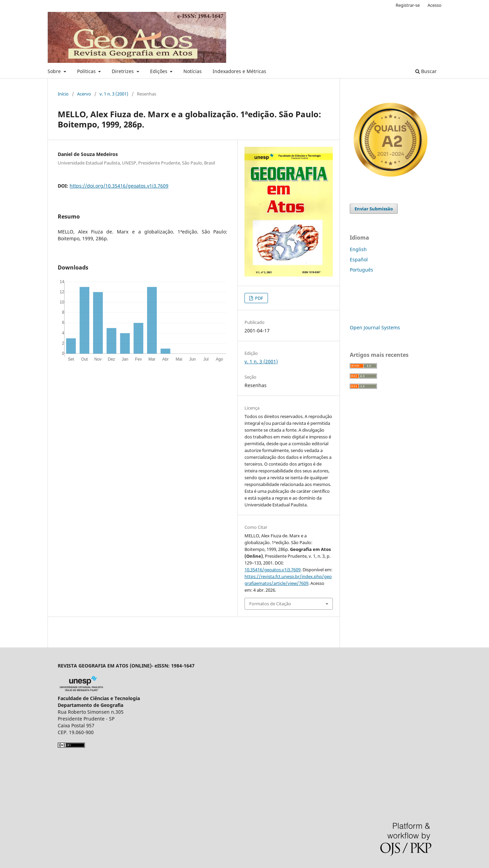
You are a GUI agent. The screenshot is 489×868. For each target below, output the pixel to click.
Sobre (55, 71)
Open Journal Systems (375, 327)
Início (63, 94)
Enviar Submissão (374, 209)
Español (359, 259)
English (358, 249)
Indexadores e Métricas (239, 71)
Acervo (84, 94)
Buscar (426, 71)
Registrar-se (408, 5)
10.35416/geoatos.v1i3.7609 (273, 570)
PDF (259, 298)
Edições (159, 71)
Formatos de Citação (270, 604)
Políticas (87, 71)
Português (361, 270)
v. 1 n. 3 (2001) (114, 94)
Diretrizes (123, 71)
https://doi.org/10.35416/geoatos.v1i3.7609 (119, 186)
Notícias (193, 71)
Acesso (434, 5)
